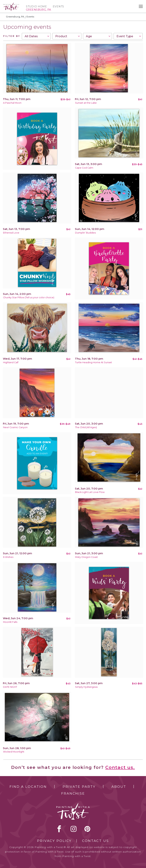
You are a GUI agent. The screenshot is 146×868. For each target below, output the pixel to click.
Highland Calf (11, 362)
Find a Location (28, 787)
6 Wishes (8, 557)
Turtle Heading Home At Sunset (94, 362)
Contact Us (96, 841)
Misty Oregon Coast (86, 557)
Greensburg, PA (15, 17)
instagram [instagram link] (74, 829)
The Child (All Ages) (86, 427)
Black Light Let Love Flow (90, 492)
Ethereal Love (11, 233)
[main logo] (11, 4)
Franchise (73, 794)
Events (58, 6)
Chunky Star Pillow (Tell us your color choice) (29, 297)
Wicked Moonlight (14, 752)
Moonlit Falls (10, 622)
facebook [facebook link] (59, 829)
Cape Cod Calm (84, 168)
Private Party (79, 787)
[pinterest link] (87, 829)
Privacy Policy (54, 841)
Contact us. (120, 767)
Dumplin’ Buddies (85, 233)
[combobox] (36, 36)
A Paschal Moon (12, 103)
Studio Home (36, 6)
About (119, 787)
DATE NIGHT (10, 687)
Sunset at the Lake (86, 103)
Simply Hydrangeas (86, 687)
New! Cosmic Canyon (15, 427)
